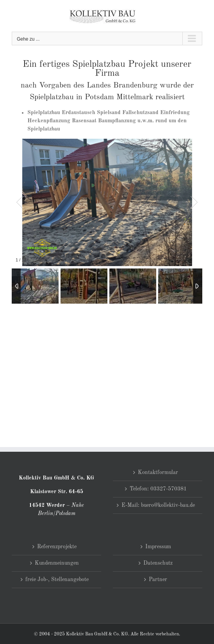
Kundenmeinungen (57, 563)
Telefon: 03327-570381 (158, 489)
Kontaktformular (158, 472)
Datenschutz (158, 563)
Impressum (158, 547)
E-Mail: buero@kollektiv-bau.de (158, 505)
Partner (158, 580)
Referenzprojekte (57, 547)
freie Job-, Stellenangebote (57, 580)
